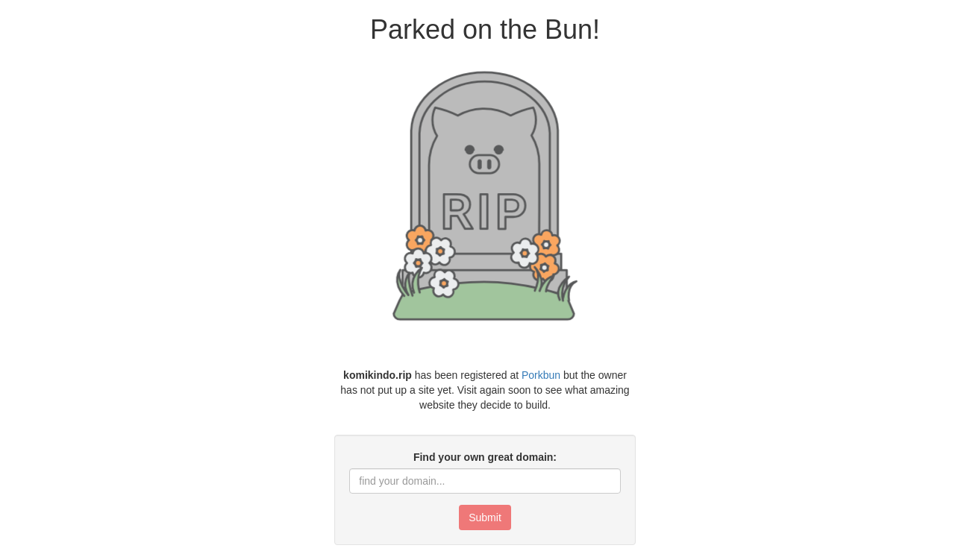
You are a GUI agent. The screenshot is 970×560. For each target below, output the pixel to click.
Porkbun (541, 375)
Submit (485, 517)
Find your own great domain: (485, 457)
